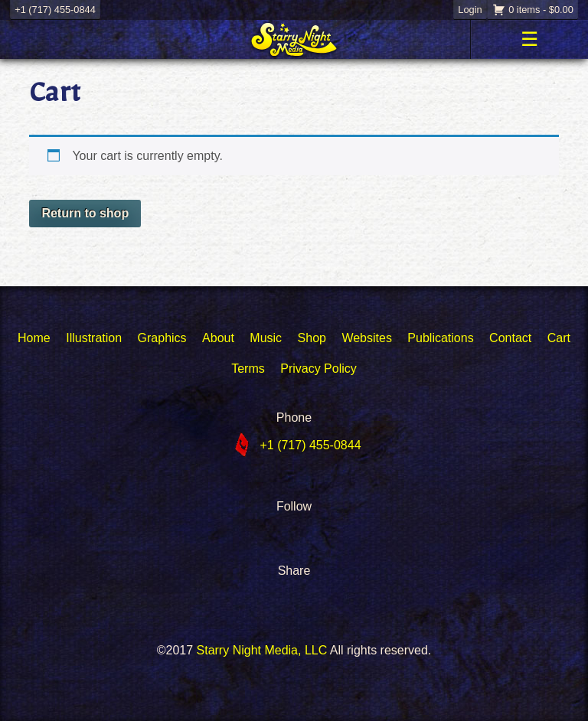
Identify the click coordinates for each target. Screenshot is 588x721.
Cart (559, 338)
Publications (440, 338)
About (218, 338)
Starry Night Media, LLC (262, 650)
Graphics (162, 338)
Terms (248, 369)
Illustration (94, 338)
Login (470, 10)
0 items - (541, 10)
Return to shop (85, 213)
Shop (312, 338)
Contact (510, 338)
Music (266, 338)
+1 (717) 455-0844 (55, 10)
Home (34, 338)
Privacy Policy (318, 369)
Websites (367, 338)
